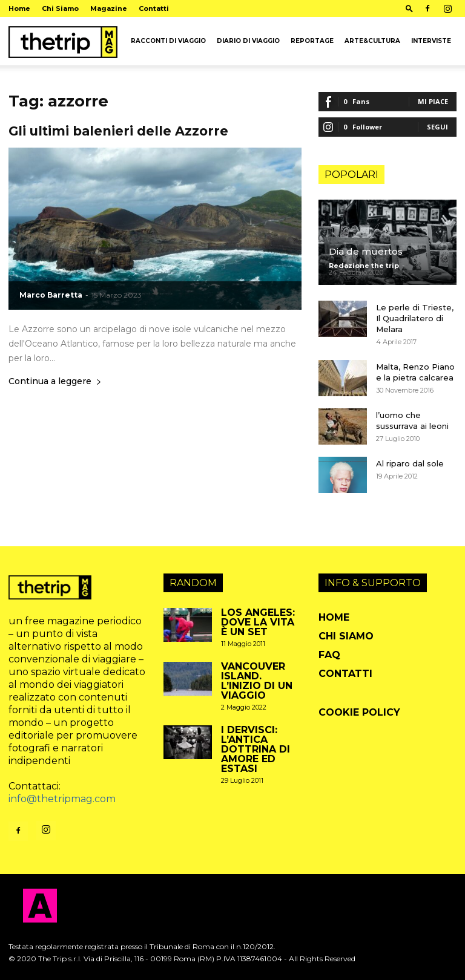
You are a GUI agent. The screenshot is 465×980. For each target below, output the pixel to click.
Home (19, 8)
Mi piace (433, 101)
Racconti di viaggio (168, 41)
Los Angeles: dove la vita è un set (258, 622)
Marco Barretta (51, 295)
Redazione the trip (364, 266)
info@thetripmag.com (62, 799)
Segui (437, 127)
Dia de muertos (366, 251)
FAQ (329, 655)
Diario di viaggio (248, 41)
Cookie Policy (359, 712)
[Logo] (63, 41)
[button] (409, 8)
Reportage (312, 41)
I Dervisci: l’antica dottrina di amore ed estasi (256, 749)
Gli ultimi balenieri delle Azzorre (118, 131)
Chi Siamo (60, 8)
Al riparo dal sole (410, 463)
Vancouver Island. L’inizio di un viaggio (257, 681)
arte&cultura (372, 41)
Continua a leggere (55, 382)
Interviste (431, 41)
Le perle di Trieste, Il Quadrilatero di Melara (415, 318)
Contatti (154, 8)
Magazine (109, 8)
